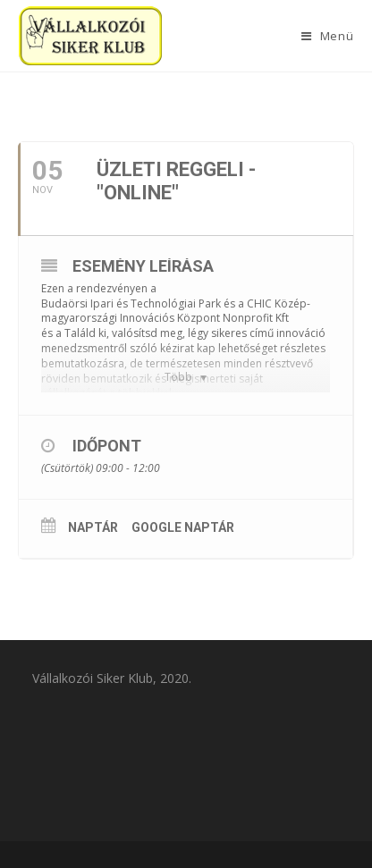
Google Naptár (183, 527)
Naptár (93, 527)
